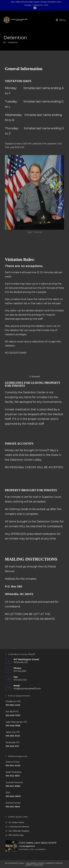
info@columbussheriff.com (27, 689)
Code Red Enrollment (19, 827)
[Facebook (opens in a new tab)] (34, 8)
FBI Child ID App (16, 835)
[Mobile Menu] (61, 20)
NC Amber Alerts (16, 822)
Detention (13, 42)
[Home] (4, 42)
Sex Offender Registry (19, 831)
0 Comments (40, 849)
